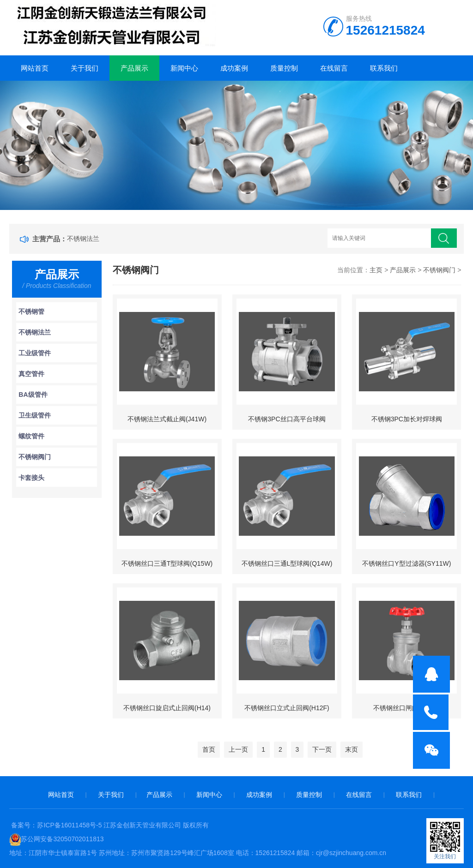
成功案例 (234, 68)
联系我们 (384, 68)
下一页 (322, 749)
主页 (376, 270)
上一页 (238, 749)
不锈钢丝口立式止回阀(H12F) (287, 708)
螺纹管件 (31, 436)
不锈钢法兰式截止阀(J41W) (167, 419)
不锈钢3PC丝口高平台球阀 (287, 419)
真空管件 (31, 374)
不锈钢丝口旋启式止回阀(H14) (167, 708)
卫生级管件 (35, 415)
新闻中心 (184, 68)
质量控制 (284, 68)
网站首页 (35, 68)
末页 (352, 749)
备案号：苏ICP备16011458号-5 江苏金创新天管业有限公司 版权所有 (110, 825)
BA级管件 (33, 395)
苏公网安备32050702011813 (62, 839)
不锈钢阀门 (35, 457)
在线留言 (334, 68)
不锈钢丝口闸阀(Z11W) (407, 708)
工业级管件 (35, 353)
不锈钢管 (31, 311)
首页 (209, 749)
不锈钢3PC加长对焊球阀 (407, 419)
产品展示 (134, 68)
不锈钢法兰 (83, 239)
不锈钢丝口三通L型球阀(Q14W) (287, 563)
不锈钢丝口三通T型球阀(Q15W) (167, 563)
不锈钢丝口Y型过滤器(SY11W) (406, 563)
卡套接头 (31, 478)
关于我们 (85, 68)
